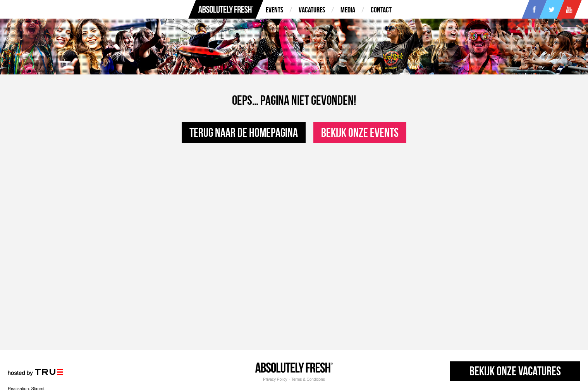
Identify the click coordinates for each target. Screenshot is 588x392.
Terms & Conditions (308, 380)
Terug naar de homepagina (244, 132)
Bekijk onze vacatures (515, 371)
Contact (381, 10)
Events (274, 10)
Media (348, 10)
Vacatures (312, 10)
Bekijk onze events (360, 132)
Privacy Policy (275, 380)
